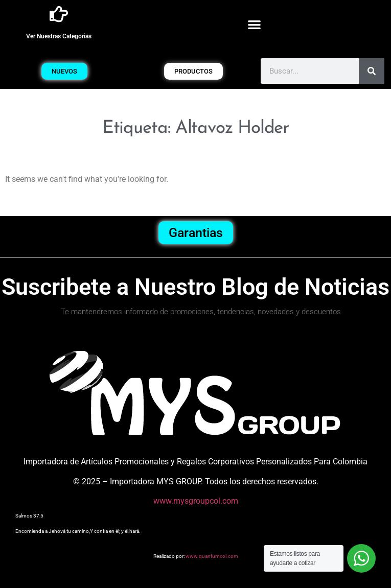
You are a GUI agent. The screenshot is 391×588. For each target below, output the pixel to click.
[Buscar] (372, 71)
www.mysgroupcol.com (196, 501)
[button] (254, 24)
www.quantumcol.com (212, 556)
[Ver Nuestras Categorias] (59, 14)
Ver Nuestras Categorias (59, 36)
